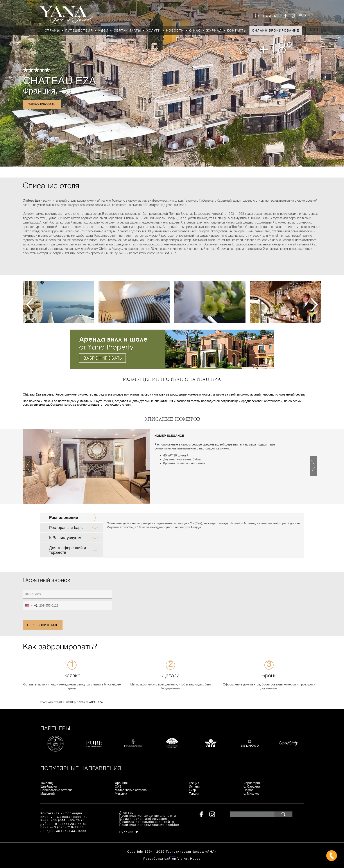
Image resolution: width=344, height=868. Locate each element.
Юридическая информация (143, 819)
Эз (66, 91)
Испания (195, 786)
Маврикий (48, 793)
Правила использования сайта (147, 822)
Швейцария (49, 786)
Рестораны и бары (66, 528)
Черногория (252, 783)
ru (301, 15)
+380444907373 (172, 856)
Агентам (127, 813)
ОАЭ (118, 786)
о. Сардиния (253, 786)
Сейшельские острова (56, 790)
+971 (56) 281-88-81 (70, 824)
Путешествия (79, 30)
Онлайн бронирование (276, 30)
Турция (194, 793)
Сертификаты (127, 30)
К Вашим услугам (65, 538)
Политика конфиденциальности (148, 816)
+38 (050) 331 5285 (70, 831)
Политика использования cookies (149, 825)
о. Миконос (252, 793)
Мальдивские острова (131, 790)
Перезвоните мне (43, 625)
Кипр (192, 790)
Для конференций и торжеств (68, 550)
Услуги (153, 30)
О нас (195, 30)
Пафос (248, 790)
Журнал (214, 30)
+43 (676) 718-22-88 (67, 827)
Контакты (237, 30)
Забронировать (42, 104)
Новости (175, 30)
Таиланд (47, 783)
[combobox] (30, 605)
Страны (52, 30)
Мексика (121, 793)
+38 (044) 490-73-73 (68, 820)
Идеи (103, 30)
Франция (39, 91)
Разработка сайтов (160, 859)
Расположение (64, 518)
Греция (194, 783)
